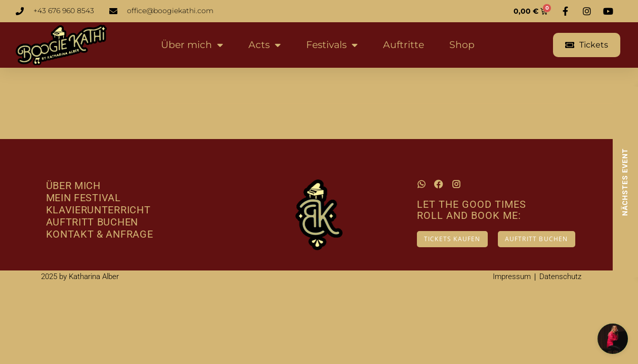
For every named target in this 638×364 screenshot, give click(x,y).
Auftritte (403, 45)
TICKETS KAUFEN (452, 239)
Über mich (192, 45)
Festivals (332, 45)
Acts (265, 45)
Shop (462, 45)
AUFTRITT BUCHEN (537, 239)
